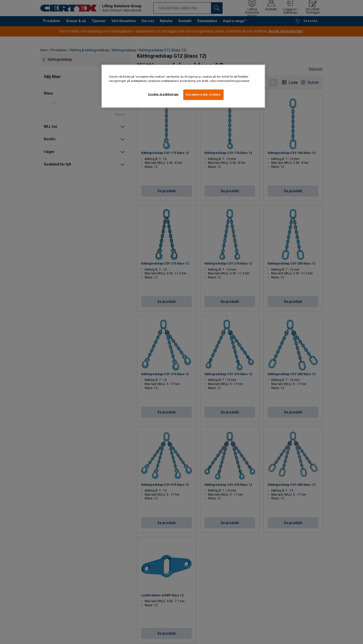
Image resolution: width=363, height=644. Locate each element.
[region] (183, 86)
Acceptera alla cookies (203, 94)
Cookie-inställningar (163, 94)
